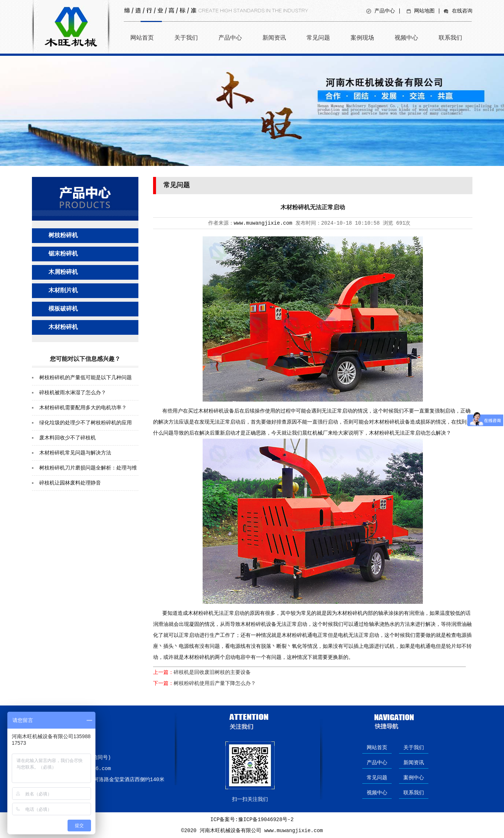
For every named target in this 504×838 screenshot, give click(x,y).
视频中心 (406, 38)
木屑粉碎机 (63, 272)
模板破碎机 (63, 309)
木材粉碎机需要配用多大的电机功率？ (83, 408)
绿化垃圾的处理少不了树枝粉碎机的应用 (86, 423)
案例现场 (362, 38)
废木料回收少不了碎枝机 (68, 438)
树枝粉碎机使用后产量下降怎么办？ (215, 683)
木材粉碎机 (63, 327)
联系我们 (450, 38)
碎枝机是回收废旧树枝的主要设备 (212, 672)
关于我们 (186, 38)
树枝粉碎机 (63, 236)
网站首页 (142, 38)
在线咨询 (462, 11)
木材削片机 (63, 291)
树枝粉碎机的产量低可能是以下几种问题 (86, 378)
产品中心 (385, 11)
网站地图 (424, 11)
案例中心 (414, 778)
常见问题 (318, 38)
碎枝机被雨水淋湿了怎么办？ (73, 393)
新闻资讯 (274, 38)
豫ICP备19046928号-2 (266, 820)
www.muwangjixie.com (263, 223)
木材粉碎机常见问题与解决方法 (75, 453)
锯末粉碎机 (63, 254)
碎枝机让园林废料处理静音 (70, 483)
